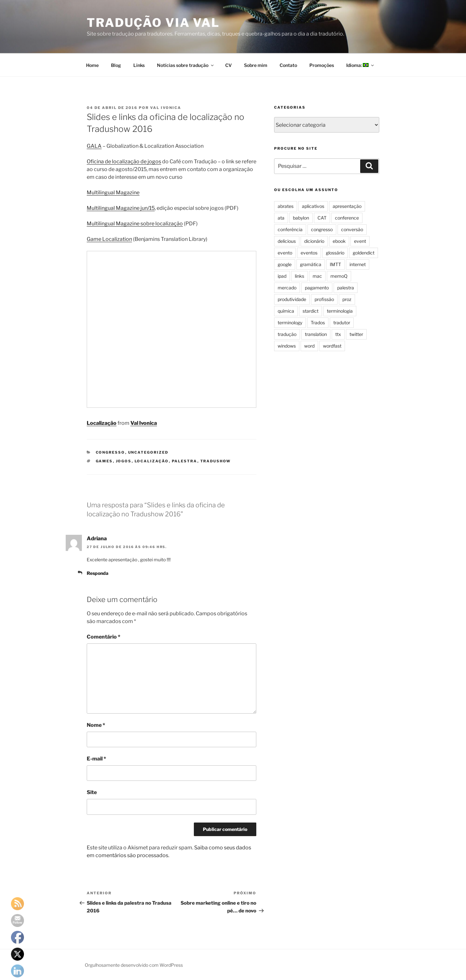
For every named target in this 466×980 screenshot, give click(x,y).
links (300, 276)
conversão (352, 229)
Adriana (97, 538)
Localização (102, 423)
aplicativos (313, 206)
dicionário (314, 241)
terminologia (340, 311)
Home (92, 65)
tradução (287, 334)
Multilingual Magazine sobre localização (135, 224)
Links (139, 65)
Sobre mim (256, 65)
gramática (311, 264)
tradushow (216, 461)
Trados (318, 323)
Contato (288, 65)
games (104, 461)
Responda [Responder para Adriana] (98, 573)
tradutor (342, 323)
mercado (287, 288)
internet (358, 264)
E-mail (96, 759)
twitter (356, 334)
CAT (322, 218)
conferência (290, 229)
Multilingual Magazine (113, 193)
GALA (94, 146)
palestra (185, 461)
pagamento (317, 288)
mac (317, 276)
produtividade (292, 299)
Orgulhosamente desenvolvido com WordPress (134, 965)
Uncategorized (148, 452)
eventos (309, 253)
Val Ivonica (166, 108)
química (286, 311)
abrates (286, 206)
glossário (335, 253)
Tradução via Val (153, 23)
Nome (96, 725)
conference (347, 218)
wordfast (332, 346)
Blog (116, 65)
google (285, 264)
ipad (282, 276)
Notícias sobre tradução (186, 65)
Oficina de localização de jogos (124, 162)
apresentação (347, 206)
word (309, 346)
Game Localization (109, 239)
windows (287, 346)
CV (228, 65)
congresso (111, 452)
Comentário (104, 637)
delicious (287, 241)
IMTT (335, 264)
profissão (324, 299)
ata (281, 218)
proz (347, 299)
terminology (290, 323)
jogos (124, 461)
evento (285, 253)
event (360, 241)
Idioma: (361, 65)
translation (316, 334)
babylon (301, 218)
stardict (311, 311)
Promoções (322, 65)
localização (152, 461)
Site (92, 792)
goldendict (364, 253)
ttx (338, 334)
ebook (339, 241)
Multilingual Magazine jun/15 (121, 208)
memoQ (339, 276)
